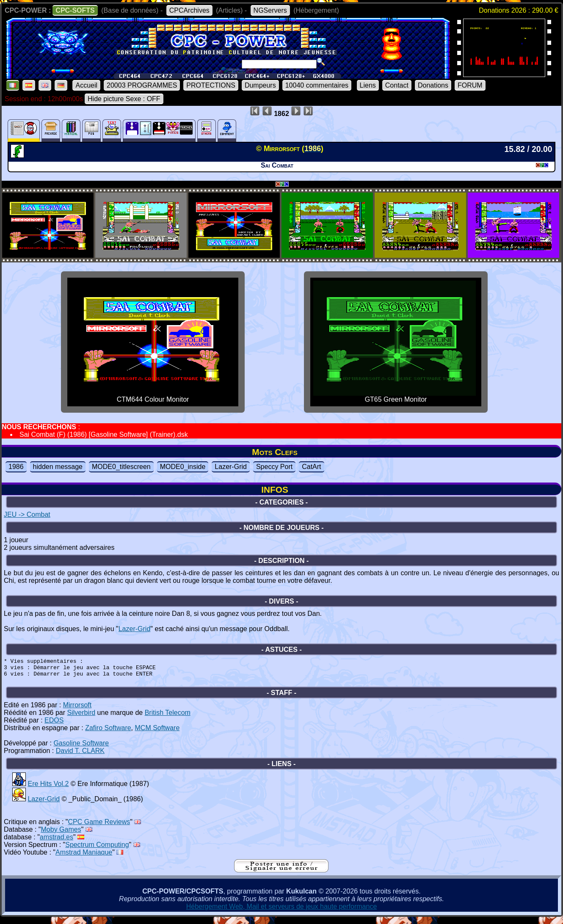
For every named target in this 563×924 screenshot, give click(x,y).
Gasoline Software (81, 748)
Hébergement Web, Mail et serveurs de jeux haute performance (282, 912)
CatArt (311, 467)
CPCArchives (189, 10)
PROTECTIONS (211, 85)
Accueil (86, 85)
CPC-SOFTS (75, 10)
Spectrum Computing (97, 850)
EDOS (54, 725)
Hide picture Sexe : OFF (124, 99)
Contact (397, 85)
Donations (433, 85)
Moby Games (61, 834)
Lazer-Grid (231, 467)
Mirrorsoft (77, 710)
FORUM (470, 85)
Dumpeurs (260, 85)
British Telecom (168, 718)
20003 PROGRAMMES (142, 85)
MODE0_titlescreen (121, 467)
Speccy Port (274, 467)
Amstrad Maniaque (84, 857)
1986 (16, 467)
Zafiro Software (108, 733)
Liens (368, 85)
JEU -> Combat (27, 514)
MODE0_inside (183, 467)
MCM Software (157, 733)
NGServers (270, 10)
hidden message (58, 467)
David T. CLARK (80, 756)
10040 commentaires (317, 85)
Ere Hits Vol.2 (48, 789)
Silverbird (81, 718)
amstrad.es (57, 842)
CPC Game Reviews (99, 827)
